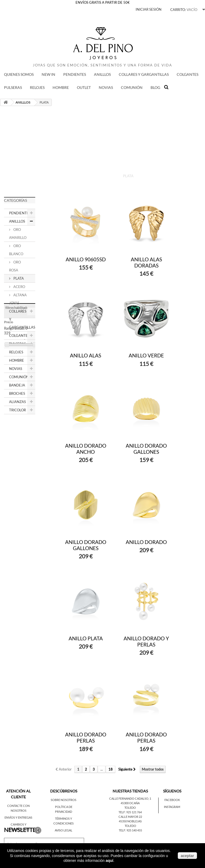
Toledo (130, 808)
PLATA (18, 278)
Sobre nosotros (64, 800)
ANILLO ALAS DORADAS (146, 262)
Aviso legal (64, 830)
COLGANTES (188, 74)
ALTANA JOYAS (18, 299)
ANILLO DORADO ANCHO (86, 449)
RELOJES (37, 87)
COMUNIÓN (132, 87)
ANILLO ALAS (86, 355)
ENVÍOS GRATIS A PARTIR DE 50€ (103, 2)
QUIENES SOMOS (19, 74)
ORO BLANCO (16, 250)
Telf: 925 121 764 (130, 812)
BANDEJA (17, 385)
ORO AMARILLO (18, 234)
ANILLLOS (102, 74)
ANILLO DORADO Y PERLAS (146, 641)
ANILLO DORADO (146, 542)
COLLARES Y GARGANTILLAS (144, 74)
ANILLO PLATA (86, 638)
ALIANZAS (17, 402)
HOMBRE (61, 87)
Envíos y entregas (18, 817)
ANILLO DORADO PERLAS (86, 737)
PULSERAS (13, 87)
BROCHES (17, 393)
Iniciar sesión (149, 9)
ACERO (19, 287)
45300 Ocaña (130, 803)
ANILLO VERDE (146, 355)
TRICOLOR (17, 410)
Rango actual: (17, 450)
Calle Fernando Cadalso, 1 (130, 798)
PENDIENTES (75, 74)
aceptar (187, 856)
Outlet (84, 87)
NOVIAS (106, 87)
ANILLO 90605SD (86, 259)
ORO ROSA (15, 266)
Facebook (172, 800)
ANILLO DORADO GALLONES (146, 449)
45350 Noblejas (130, 821)
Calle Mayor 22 (130, 817)
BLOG (155, 87)
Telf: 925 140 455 (130, 830)
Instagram (172, 807)
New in (48, 74)
